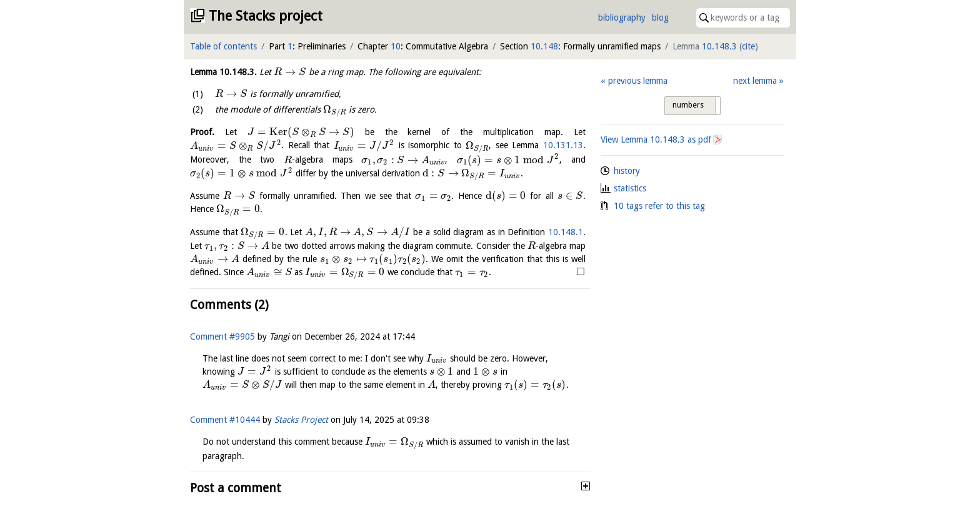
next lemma (755, 81)
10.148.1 (566, 232)
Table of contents (223, 46)
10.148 (544, 46)
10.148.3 (719, 46)
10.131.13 (563, 146)
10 (396, 46)
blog (660, 18)
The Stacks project (266, 16)
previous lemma (638, 81)
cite (748, 46)
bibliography (622, 18)
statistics (630, 188)
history (627, 171)
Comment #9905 (222, 336)
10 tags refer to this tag (659, 206)
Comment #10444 (225, 420)
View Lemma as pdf (656, 139)
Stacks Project (301, 420)
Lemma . (223, 72)
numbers (688, 105)
